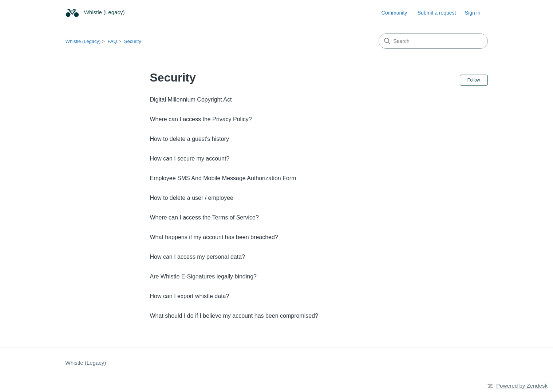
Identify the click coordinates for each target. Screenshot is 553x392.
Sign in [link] (473, 13)
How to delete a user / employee (192, 198)
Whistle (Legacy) (83, 41)
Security (133, 41)
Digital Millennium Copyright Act (191, 100)
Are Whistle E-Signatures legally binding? (203, 276)
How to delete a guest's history (189, 139)
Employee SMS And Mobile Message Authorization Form (223, 178)
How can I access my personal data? (197, 257)
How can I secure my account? (190, 159)
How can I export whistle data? (190, 296)
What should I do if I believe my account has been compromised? (234, 316)
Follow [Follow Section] (474, 80)
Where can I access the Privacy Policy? (201, 119)
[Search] (433, 41)
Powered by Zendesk (522, 386)
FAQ (112, 41)
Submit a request (437, 13)
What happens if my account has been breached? (214, 237)
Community (394, 13)
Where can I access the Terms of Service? (204, 217)
